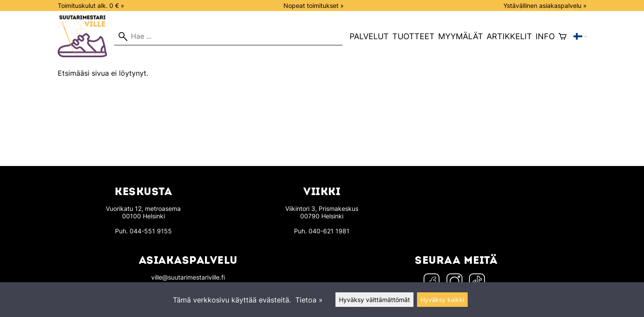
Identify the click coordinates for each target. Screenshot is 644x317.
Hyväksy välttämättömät (374, 300)
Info (545, 36)
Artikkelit (509, 36)
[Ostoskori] (562, 37)
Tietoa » (309, 300)
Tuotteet (413, 36)
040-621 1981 (329, 231)
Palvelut (369, 36)
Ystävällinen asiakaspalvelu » (545, 6)
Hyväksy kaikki (442, 300)
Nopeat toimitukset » (314, 6)
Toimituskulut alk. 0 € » (91, 6)
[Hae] (228, 37)
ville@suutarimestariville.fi (188, 277)
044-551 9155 (151, 231)
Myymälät (461, 36)
